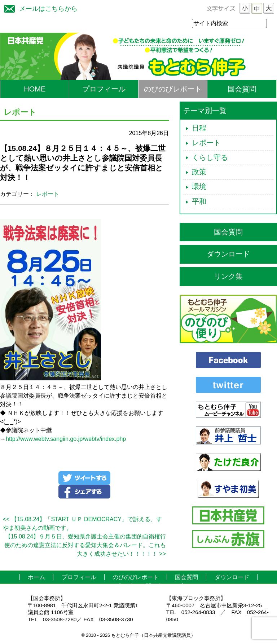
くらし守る (210, 158)
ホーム (36, 578)
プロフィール (104, 89)
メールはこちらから (39, 8)
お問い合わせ (157, 587)
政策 (199, 172)
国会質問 (242, 89)
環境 (199, 187)
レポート (48, 194)
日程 (199, 128)
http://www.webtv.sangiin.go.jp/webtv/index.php (66, 439)
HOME (35, 89)
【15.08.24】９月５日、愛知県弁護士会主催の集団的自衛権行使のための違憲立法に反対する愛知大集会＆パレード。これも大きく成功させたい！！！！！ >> (85, 545)
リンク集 (228, 277)
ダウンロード (228, 254)
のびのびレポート (173, 89)
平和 (199, 202)
